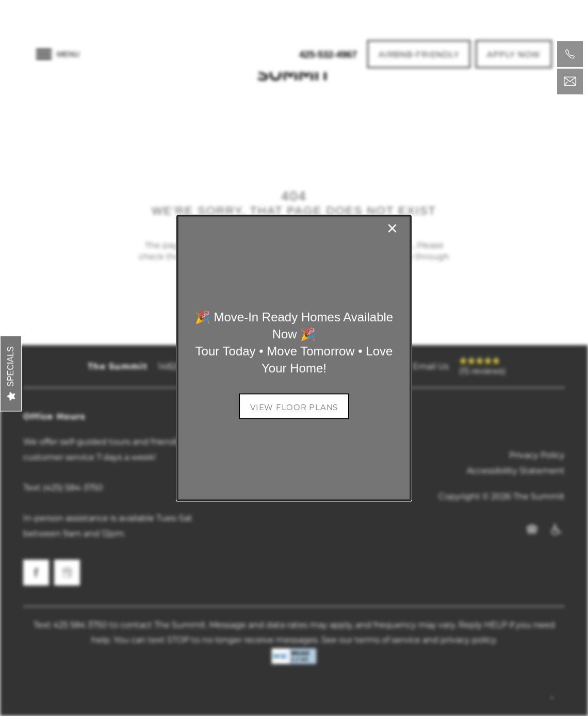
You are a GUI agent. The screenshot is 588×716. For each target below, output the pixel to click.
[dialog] (294, 358)
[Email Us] (570, 82)
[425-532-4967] (570, 54)
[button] (294, 406)
